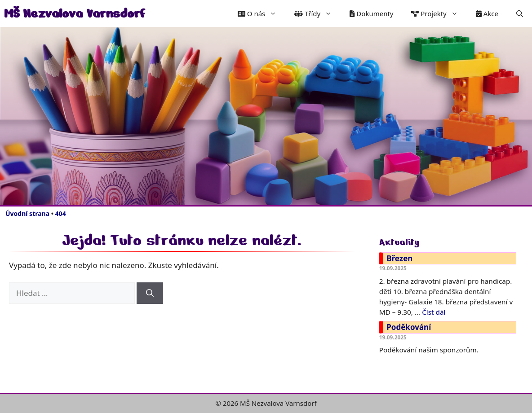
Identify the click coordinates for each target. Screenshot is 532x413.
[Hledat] (150, 293)
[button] (520, 13)
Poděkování (409, 327)
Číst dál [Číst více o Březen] (434, 312)
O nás (262, 13)
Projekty (439, 13)
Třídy (317, 13)
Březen (399, 258)
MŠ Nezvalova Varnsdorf (75, 13)
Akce (487, 13)
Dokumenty (371, 13)
